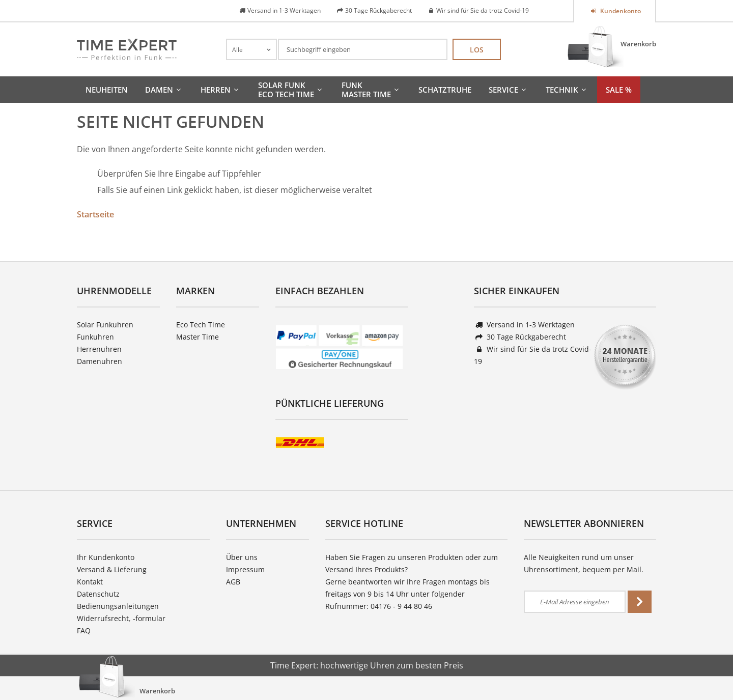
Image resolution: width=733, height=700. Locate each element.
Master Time (198, 337)
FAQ (84, 631)
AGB (233, 582)
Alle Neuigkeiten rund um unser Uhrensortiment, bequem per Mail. (584, 563)
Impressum (245, 569)
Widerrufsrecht (103, 618)
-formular (149, 618)
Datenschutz (98, 594)
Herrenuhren (99, 349)
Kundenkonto (620, 11)
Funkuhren (95, 337)
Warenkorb (638, 44)
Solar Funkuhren (105, 325)
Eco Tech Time (201, 325)
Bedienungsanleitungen (118, 606)
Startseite (95, 214)
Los (477, 50)
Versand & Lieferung (112, 569)
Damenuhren (100, 361)
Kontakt (90, 582)
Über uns (242, 557)
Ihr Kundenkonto (106, 557)
